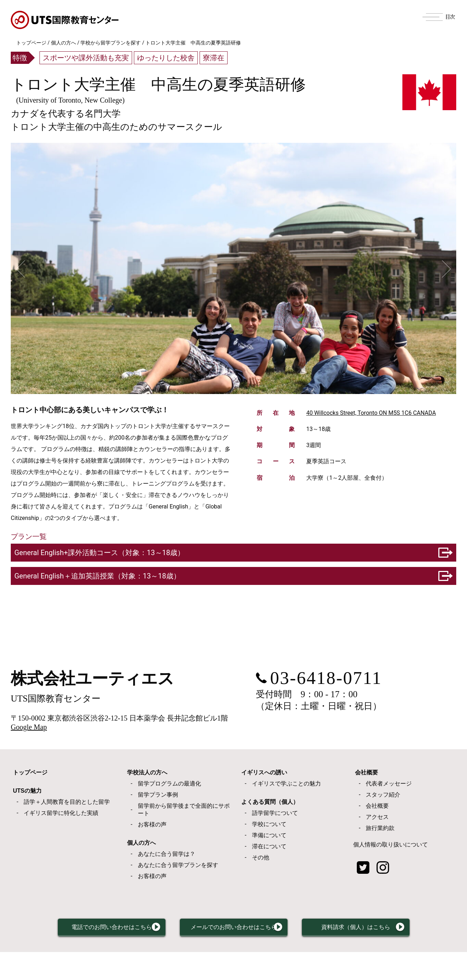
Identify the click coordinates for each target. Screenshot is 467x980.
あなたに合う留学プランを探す (178, 865)
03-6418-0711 (326, 678)
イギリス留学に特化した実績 (61, 813)
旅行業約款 (380, 828)
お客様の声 (152, 824)
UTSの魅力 (27, 791)
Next (446, 269)
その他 (261, 857)
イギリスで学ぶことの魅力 (286, 784)
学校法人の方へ (147, 772)
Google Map (29, 727)
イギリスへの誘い (264, 772)
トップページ (31, 43)
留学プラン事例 (158, 795)
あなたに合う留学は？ (167, 854)
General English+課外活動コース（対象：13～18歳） (99, 553)
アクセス (377, 817)
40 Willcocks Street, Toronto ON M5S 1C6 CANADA (371, 413)
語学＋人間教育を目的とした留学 (67, 802)
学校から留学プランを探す (111, 43)
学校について (269, 824)
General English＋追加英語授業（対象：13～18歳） (97, 576)
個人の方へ (64, 43)
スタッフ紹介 (383, 795)
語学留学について (275, 813)
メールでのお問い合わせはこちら (240, 930)
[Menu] (439, 16)
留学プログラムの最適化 (169, 784)
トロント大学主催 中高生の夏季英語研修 (158, 85)
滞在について (269, 846)
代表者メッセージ (389, 784)
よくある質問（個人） (270, 802)
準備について (269, 835)
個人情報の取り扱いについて (391, 845)
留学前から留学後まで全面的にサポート (184, 810)
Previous (21, 269)
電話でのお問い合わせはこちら (95, 930)
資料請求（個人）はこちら (378, 930)
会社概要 (366, 772)
